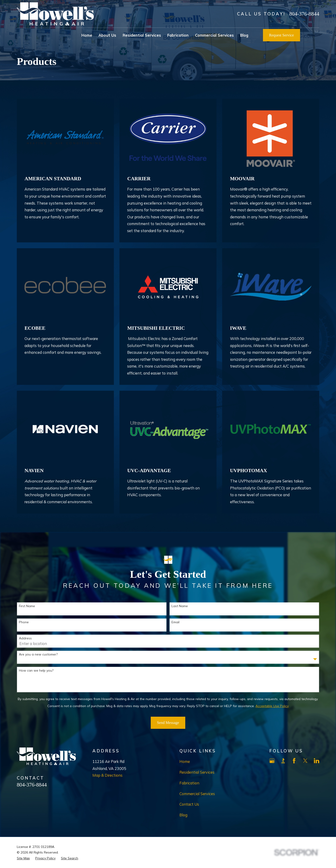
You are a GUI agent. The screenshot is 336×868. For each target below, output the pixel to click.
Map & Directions (107, 775)
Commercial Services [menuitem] (214, 35)
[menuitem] (23, 858)
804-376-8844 (304, 14)
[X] (305, 761)
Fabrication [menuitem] (178, 35)
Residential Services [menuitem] (142, 35)
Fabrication (189, 783)
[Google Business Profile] (272, 761)
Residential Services (197, 772)
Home (185, 761)
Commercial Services (197, 794)
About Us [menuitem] (107, 35)
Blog (183, 815)
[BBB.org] (283, 761)
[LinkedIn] (317, 761)
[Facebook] (294, 761)
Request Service (281, 35)
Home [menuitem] (87, 35)
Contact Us (189, 804)
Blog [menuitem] (244, 35)
